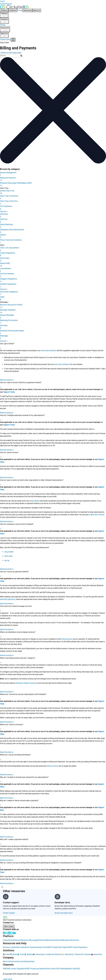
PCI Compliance (53, 208)
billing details (34, 501)
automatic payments (8, 599)
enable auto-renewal (97, 515)
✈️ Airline (13, 954)
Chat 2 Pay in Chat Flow (53, 203)
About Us (4, 35)
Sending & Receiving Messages (53, 332)
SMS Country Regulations (78, 947)
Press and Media (22, 961)
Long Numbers (53, 270)
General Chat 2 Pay (53, 192)
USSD (53, 298)
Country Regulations (53, 254)
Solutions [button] (13, 10)
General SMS (53, 265)
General (53, 236)
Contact (32, 961)
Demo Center (30, 947)
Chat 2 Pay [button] (5, 188)
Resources (5, 29)
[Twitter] (7, 933)
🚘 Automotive (97, 954)
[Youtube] (14, 933)
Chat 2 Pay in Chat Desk (53, 197)
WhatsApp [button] (5, 302)
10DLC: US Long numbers (53, 249)
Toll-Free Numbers (53, 275)
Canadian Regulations (53, 285)
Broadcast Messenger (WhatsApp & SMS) (53, 184)
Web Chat (72, 969)
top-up (7, 560)
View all (4, 211)
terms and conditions (48, 351)
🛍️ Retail (6, 954)
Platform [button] (4, 10)
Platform (4, 15)
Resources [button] (27, 10)
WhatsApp (53, 337)
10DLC (58, 969)
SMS (5, 969)
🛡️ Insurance (86, 954)
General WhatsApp (53, 317)
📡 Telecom (76, 954)
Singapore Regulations (53, 280)
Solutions (4, 21)
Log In (2, 1)
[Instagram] (12, 933)
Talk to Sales (9, 926)
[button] (53, 346)
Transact (18, 940)
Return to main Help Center (11, 53)
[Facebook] (4, 933)
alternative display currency (25, 683)
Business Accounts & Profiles (53, 306)
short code (8, 556)
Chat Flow (53, 221)
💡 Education (67, 954)
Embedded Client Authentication (53, 231)
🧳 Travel (21, 954)
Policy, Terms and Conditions (53, 241)
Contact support (9, 913)
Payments (75, 940)
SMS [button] (2, 245)
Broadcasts (67, 940)
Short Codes (53, 260)
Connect (6, 940)
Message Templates (53, 311)
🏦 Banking (28, 954)
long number (9, 552)
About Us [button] (37, 10)
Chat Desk (53, 215)
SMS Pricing (52, 947)
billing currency (67, 639)
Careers (13, 961)
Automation (51, 940)
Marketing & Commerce (53, 322)
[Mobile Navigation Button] (13, 40)
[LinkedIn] (9, 933)
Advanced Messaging (29, 940)
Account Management (53, 174)
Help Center (20, 947)
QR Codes (53, 327)
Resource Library (9, 947)
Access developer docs (64, 913)
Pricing (20, 10)
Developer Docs (41, 947)
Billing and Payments (53, 179)
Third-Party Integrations (53, 293)
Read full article (7, 380)
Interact (12, 940)
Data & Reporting (53, 226)
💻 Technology (38, 954)
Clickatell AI (42, 940)
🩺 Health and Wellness (53, 954)
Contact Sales (5, 39)
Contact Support (6, 4)
